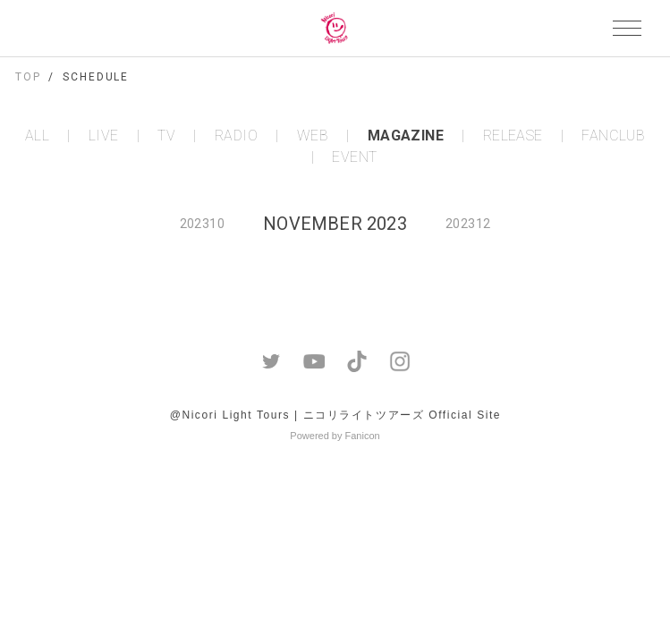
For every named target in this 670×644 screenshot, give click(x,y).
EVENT (354, 157)
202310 (202, 224)
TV (166, 136)
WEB (313, 136)
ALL (37, 136)
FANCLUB (613, 136)
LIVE (104, 136)
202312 (468, 224)
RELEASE (513, 136)
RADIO (236, 136)
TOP (28, 77)
